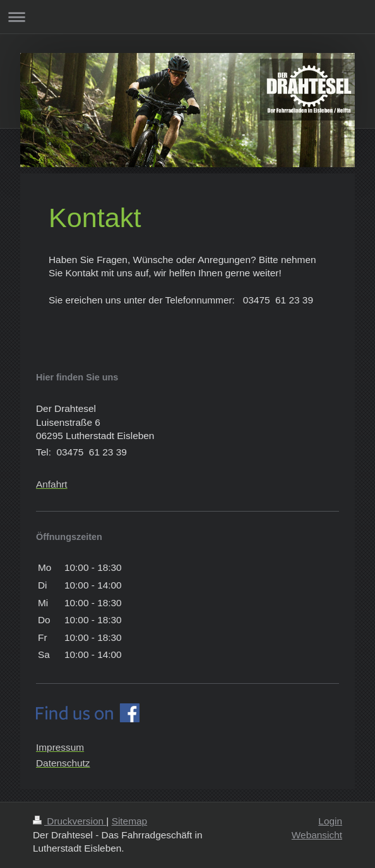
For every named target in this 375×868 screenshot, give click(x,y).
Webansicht (317, 835)
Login (330, 821)
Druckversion (69, 821)
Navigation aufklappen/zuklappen (187, 17)
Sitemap (129, 821)
